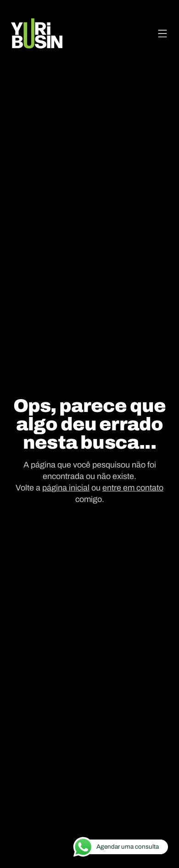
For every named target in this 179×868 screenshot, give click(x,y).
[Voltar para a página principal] (37, 34)
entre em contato (133, 488)
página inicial (66, 488)
